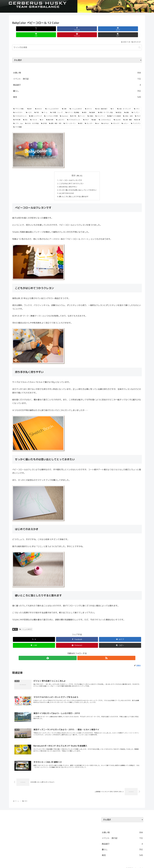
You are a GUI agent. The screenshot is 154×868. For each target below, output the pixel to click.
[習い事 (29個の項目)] (138, 114)
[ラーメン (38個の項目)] (82, 110)
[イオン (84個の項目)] (137, 103)
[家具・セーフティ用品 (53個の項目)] (106, 107)
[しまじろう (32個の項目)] (60, 114)
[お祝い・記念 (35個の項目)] (128, 110)
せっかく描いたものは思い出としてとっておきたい (78, 185)
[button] (131, 29)
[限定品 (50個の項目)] (119, 107)
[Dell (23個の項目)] (97, 117)
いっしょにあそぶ (26, 625)
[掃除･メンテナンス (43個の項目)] (35, 110)
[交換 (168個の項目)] (65, 103)
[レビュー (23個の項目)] (125, 117)
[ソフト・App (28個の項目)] (18, 117)
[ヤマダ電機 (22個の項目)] (77, 121)
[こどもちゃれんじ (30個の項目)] (105, 114)
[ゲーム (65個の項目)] (45, 107)
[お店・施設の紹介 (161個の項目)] (102, 103)
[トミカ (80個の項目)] (29, 107)
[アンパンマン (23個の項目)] (136, 117)
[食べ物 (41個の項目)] (73, 110)
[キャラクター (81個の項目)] (19, 107)
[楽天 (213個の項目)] (30, 103)
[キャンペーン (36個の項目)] (100, 110)
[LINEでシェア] (88, 29)
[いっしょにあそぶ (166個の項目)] (76, 103)
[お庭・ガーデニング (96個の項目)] (124, 103)
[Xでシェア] (23, 29)
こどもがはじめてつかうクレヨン (71, 178)
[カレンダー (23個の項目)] (89, 117)
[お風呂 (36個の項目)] (90, 110)
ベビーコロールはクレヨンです (70, 174)
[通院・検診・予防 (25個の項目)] (55, 117)
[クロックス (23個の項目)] (115, 117)
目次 (74, 170)
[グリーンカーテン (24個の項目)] (70, 117)
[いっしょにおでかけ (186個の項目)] (53, 103)
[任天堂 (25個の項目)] (44, 117)
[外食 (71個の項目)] (37, 107)
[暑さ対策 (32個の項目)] (50, 114)
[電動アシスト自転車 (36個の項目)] (114, 110)
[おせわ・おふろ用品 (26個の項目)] (32, 117)
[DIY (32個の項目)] (42, 114)
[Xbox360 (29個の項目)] (118, 114)
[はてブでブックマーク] (66, 29)
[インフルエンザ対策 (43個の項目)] (51, 110)
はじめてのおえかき (66, 188)
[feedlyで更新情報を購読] (75, 654)
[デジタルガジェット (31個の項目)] (74, 114)
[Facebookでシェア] (44, 29)
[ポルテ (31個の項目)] (86, 114)
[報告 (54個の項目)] (85, 107)
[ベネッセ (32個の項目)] (34, 114)
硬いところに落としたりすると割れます (74, 192)
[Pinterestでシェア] (110, 29)
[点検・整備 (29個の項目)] (128, 114)
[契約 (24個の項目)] (80, 117)
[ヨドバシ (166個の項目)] (89, 103)
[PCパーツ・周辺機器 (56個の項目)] (73, 107)
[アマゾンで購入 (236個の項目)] (19, 103)
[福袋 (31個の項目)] (94, 114)
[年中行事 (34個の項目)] (17, 114)
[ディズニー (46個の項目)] (136, 107)
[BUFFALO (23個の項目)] (105, 117)
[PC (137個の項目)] (113, 103)
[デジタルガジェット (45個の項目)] (20, 110)
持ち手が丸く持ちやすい (67, 181)
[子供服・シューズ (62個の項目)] (57, 107)
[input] (77, 41)
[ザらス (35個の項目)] (138, 110)
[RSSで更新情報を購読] (79, 654)
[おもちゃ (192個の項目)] (39, 103)
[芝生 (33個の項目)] (26, 114)
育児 (15, 625)
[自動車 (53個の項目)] (93, 107)
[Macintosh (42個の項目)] (64, 110)
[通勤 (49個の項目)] (127, 107)
